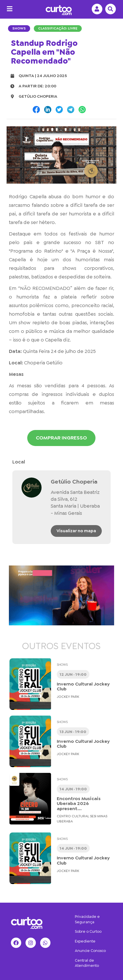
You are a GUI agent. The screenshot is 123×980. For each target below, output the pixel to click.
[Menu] (8, 9)
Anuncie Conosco (90, 951)
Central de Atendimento (87, 963)
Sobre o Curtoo (88, 931)
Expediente (85, 941)
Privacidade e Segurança (87, 919)
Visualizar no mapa (76, 531)
